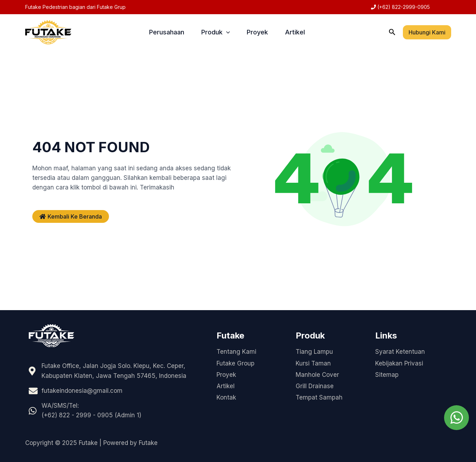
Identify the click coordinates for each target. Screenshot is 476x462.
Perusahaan (167, 32)
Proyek (257, 32)
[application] (226, 32)
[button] (392, 32)
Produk (216, 32)
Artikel (295, 32)
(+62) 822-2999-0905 (403, 7)
